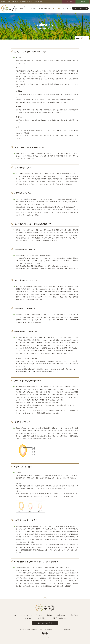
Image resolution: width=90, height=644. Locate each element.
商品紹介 (33, 8)
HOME (78, 38)
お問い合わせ (67, 8)
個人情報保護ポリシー (43, 618)
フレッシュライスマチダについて (32, 615)
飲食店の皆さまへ (45, 8)
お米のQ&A (57, 8)
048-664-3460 (46, 629)
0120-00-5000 (67, 629)
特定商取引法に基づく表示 (60, 618)
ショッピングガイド (29, 618)
